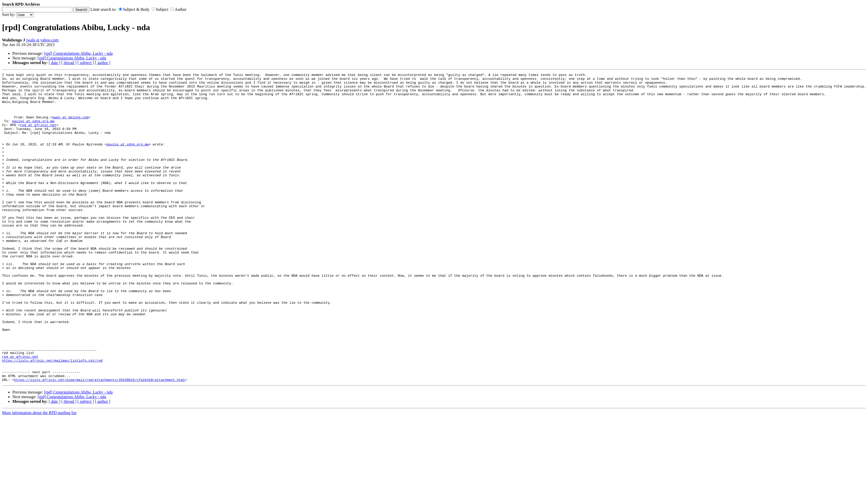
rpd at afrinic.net (38, 136)
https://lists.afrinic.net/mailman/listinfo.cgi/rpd (52, 418)
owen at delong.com (70, 126)
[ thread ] (69, 63)
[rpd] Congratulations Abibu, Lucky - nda (78, 53)
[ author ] (103, 63)
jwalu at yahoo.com (42, 40)
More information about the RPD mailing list (39, 474)
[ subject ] (86, 63)
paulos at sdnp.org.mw (33, 131)
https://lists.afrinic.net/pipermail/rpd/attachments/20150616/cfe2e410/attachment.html (100, 441)
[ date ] (54, 63)
